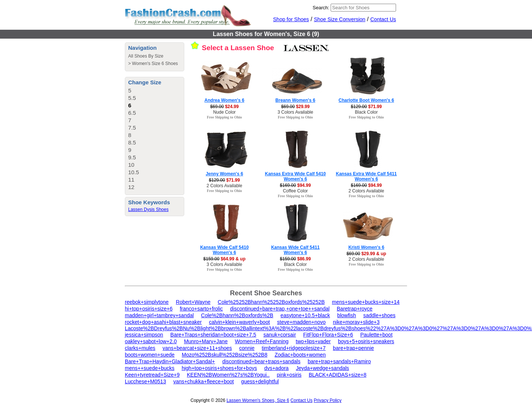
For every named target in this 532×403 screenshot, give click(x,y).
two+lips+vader (313, 341)
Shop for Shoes (291, 19)
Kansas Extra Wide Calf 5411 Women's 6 (366, 176)
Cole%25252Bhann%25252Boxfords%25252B (271, 302)
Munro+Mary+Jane (206, 341)
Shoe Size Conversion (340, 19)
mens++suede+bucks (150, 368)
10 (131, 165)
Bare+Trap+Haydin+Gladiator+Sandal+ (170, 361)
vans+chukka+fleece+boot (203, 381)
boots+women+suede (150, 355)
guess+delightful (260, 381)
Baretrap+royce (355, 309)
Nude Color (225, 112)
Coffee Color (295, 191)
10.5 (134, 172)
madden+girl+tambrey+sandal (159, 315)
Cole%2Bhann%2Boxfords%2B (237, 315)
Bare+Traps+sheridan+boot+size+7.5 (213, 335)
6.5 (132, 113)
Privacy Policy (328, 400)
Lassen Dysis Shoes (148, 209)
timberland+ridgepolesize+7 (294, 348)
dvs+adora (276, 368)
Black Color (366, 112)
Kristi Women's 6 (366, 247)
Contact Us (383, 19)
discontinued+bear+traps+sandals (261, 361)
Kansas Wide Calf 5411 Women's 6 (296, 250)
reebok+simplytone (147, 302)
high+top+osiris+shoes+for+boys (219, 368)
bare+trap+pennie (353, 348)
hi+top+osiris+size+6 (149, 309)
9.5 (132, 157)
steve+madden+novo (301, 322)
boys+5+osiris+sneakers (366, 341)
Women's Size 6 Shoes (155, 64)
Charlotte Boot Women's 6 (366, 100)
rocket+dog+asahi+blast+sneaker (163, 322)
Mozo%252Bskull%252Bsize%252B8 (224, 355)
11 (131, 180)
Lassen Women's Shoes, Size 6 (258, 400)
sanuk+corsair (280, 335)
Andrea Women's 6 (224, 100)
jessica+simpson (144, 335)
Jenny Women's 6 (225, 174)
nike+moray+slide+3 (356, 322)
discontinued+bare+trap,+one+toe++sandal (280, 309)
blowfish (347, 315)
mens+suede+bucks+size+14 (366, 302)
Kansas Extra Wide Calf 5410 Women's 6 (295, 176)
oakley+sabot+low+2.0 (151, 341)
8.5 (132, 142)
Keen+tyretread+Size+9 (152, 375)
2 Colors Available (224, 186)
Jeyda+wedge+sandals (322, 368)
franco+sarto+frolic (201, 309)
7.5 (132, 128)
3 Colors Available (295, 112)
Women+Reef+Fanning (262, 341)
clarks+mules (140, 348)
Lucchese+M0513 (145, 381)
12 (131, 187)
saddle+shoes (379, 315)
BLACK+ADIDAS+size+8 (338, 375)
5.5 (132, 98)
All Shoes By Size (146, 56)
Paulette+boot (377, 335)
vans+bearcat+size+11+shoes (197, 348)
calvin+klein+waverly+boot (240, 322)
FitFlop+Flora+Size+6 (328, 335)
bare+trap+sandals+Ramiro (339, 361)
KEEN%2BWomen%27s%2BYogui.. (228, 375)
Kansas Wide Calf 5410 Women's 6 (225, 250)
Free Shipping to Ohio (225, 117)
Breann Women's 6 (295, 100)
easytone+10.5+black (305, 315)
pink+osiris (289, 375)
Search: (321, 8)
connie (247, 348)
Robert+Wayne (193, 302)
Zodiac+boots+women (300, 355)
